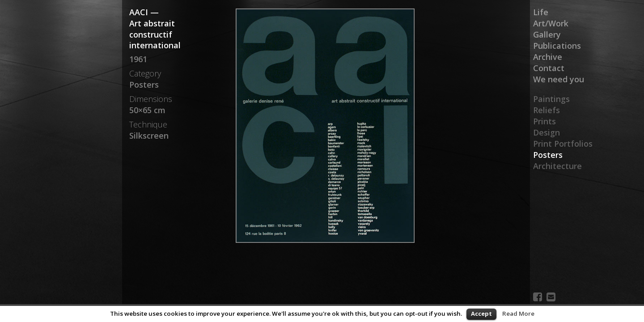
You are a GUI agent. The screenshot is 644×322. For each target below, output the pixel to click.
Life (541, 12)
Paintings (551, 99)
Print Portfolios (563, 144)
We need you (559, 79)
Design (547, 132)
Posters (548, 155)
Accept (481, 314)
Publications (557, 46)
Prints (544, 121)
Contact (549, 68)
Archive (548, 57)
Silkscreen (149, 136)
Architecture (557, 166)
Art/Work (551, 23)
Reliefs (547, 110)
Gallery (547, 34)
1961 (138, 59)
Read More (518, 314)
